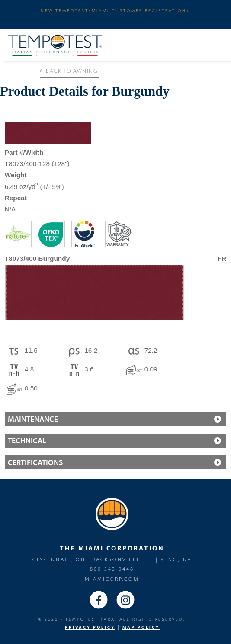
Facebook (99, 600)
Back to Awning (69, 71)
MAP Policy (141, 627)
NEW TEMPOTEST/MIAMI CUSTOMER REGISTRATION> (115, 10)
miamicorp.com (112, 579)
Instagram (125, 600)
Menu (213, 44)
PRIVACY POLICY (90, 627)
